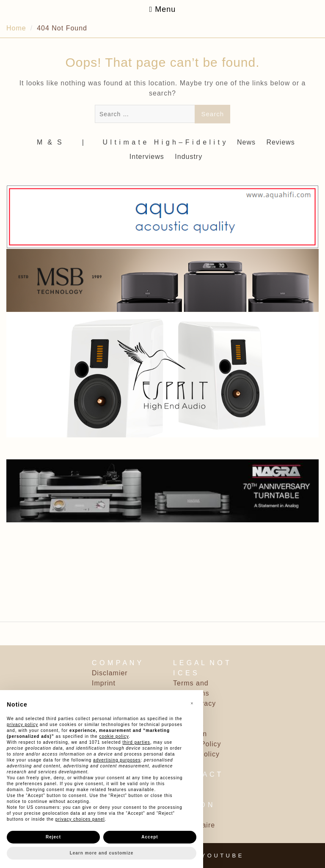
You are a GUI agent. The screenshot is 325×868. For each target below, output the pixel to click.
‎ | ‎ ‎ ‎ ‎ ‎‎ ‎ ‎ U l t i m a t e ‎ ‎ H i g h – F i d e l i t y (153, 142)
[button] (192, 704)
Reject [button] (53, 837)
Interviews (147, 157)
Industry (189, 157)
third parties (136, 742)
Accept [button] (150, 837)
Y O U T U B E (222, 856)
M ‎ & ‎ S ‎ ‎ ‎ (53, 142)
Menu (163, 9)
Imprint (104, 683)
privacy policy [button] (22, 725)
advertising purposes (117, 760)
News (246, 142)
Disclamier (110, 673)
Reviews (280, 142)
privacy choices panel (80, 819)
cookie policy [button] (114, 736)
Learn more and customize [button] (102, 853)
